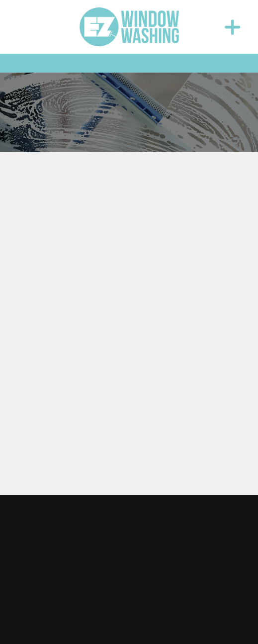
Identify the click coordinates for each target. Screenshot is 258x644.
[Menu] (232, 27)
